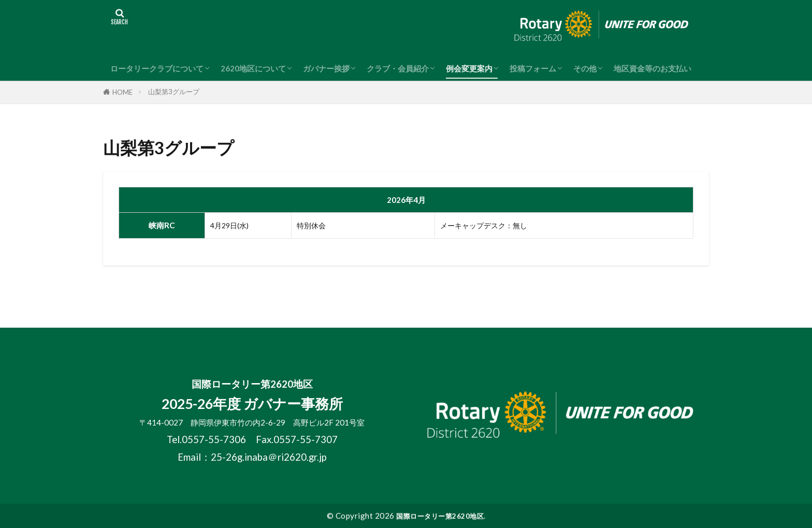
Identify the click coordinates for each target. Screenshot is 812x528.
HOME (122, 92)
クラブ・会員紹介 (398, 68)
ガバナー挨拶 (326, 68)
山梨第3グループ (174, 92)
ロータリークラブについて (157, 68)
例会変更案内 (469, 68)
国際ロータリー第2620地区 (440, 516)
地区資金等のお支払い (653, 68)
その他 (585, 68)
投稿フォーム (533, 68)
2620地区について (253, 68)
